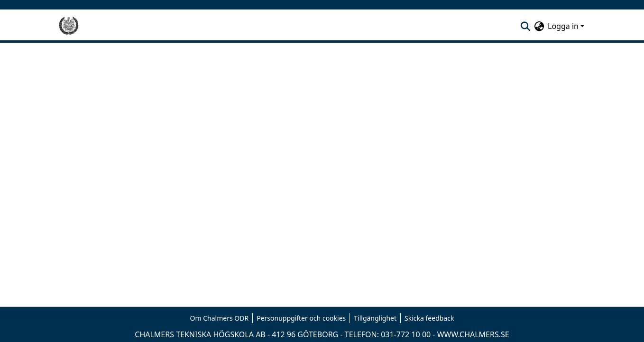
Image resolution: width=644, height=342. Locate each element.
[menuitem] (539, 26)
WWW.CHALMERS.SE (473, 334)
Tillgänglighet (375, 318)
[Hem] (69, 26)
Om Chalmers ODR (220, 318)
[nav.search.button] (525, 26)
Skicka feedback (429, 318)
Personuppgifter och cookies (301, 318)
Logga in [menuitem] (563, 26)
